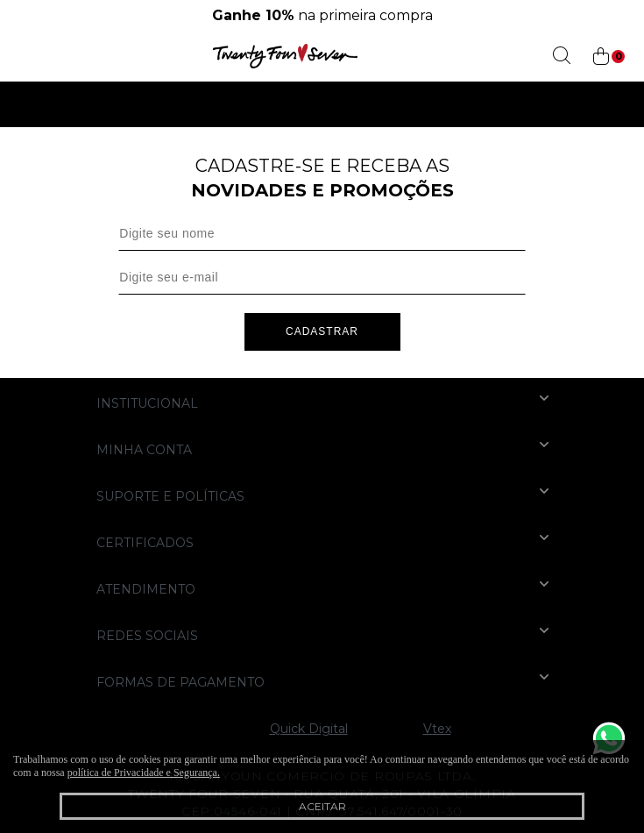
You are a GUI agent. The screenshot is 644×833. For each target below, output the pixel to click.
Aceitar (322, 806)
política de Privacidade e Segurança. (144, 772)
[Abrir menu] (20, 56)
